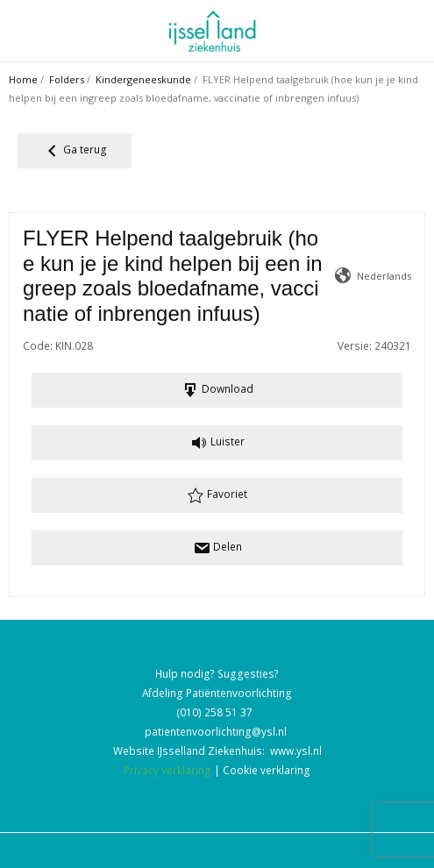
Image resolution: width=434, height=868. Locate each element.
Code (36, 345)
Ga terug (75, 151)
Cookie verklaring (267, 770)
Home (23, 79)
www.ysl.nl (296, 751)
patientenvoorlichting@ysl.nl (216, 731)
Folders (67, 79)
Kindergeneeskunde (143, 79)
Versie (353, 345)
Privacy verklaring (167, 770)
